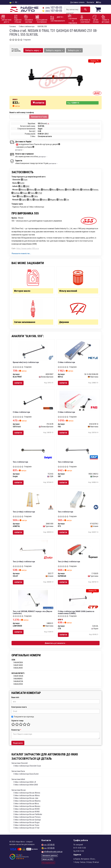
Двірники (64, 322)
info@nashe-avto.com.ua (53, 852)
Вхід (99, 2)
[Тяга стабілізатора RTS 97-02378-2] (78, 500)
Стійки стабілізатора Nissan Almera (27, 793)
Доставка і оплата (77, 2)
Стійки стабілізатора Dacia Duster (26, 774)
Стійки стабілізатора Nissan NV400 (27, 812)
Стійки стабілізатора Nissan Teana (26, 825)
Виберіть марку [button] (33, 50)
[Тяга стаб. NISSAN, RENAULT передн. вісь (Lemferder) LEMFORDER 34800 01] (33, 600)
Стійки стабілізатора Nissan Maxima (27, 801)
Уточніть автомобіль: (16, 50)
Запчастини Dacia (18, 771)
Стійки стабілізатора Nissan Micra (26, 804)
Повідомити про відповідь (23, 717)
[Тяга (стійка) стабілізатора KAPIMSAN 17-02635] (78, 550)
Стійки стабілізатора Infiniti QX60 (26, 785)
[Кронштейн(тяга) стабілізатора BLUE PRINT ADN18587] (33, 351)
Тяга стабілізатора (20, 462)
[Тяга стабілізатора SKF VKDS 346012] (78, 450)
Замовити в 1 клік (39, 117)
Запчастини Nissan (19, 790)
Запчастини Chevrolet (20, 763)
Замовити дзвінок (50, 855)
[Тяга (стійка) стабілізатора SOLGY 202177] (33, 550)
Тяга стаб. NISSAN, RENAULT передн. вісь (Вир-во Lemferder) (33, 612)
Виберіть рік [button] (74, 50)
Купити (38, 103)
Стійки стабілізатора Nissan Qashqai (27, 820)
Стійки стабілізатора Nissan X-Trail (26, 828)
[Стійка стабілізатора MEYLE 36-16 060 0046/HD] (78, 351)
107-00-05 (52, 8)
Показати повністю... (21, 253)
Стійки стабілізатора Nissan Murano (27, 806)
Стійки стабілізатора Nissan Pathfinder (28, 814)
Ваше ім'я (15, 697)
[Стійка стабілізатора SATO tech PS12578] (33, 400)
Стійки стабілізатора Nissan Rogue (27, 822)
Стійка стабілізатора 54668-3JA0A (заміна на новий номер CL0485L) (76, 612)
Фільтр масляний (68, 291)
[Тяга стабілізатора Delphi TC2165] (33, 450)
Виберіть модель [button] (54, 50)
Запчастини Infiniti (18, 779)
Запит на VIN (47, 859)
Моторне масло (22, 291)
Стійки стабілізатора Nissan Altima (27, 795)
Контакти (90, 2)
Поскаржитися (48, 863)
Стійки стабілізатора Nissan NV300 (27, 809)
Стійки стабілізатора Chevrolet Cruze (27, 766)
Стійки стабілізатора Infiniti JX (25, 782)
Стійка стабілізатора (66, 362)
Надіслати (18, 743)
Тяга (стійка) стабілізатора (24, 512)
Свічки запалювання (25, 322)
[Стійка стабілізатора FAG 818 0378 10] (78, 400)
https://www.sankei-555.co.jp (28, 249)
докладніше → (20, 150)
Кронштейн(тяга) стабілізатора (26, 362)
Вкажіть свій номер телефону (22, 112)
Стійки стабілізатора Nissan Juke (26, 798)
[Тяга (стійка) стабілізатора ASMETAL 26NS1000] (33, 500)
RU (16, 2)
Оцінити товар (17, 721)
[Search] (85, 10)
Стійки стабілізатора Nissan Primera (27, 817)
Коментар (16, 730)
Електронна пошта (19, 707)
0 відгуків (27, 40)
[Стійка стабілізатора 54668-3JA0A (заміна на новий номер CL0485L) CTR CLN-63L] (78, 600)
